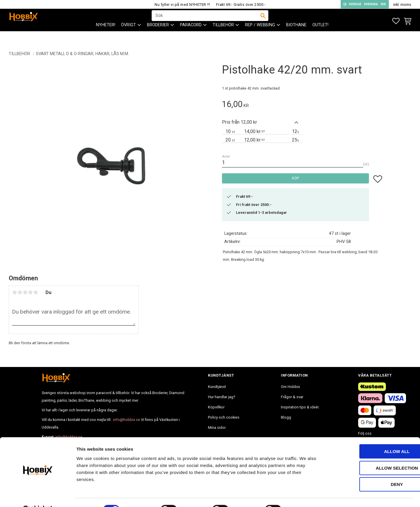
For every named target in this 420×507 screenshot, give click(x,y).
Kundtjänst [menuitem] (217, 387)
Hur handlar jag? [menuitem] (222, 397)
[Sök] (263, 21)
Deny (371, 470)
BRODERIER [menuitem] (158, 35)
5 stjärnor (36, 292)
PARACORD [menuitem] (191, 35)
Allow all (371, 437)
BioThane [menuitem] (296, 35)
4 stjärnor (30, 292)
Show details (306, 495)
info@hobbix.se (127, 420)
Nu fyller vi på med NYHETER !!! (182, 5)
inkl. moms (402, 5)
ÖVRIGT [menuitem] (128, 35)
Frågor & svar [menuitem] (292, 397)
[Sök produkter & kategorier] (206, 21)
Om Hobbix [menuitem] (290, 387)
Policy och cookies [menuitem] (224, 417)
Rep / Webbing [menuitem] (260, 35)
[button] (396, 21)
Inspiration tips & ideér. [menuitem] (300, 407)
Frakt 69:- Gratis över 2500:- (241, 5)
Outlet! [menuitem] (320, 35)
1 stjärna (15, 292)
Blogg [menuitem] (286, 417)
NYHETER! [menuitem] (106, 35)
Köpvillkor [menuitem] (216, 407)
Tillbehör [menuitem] (223, 35)
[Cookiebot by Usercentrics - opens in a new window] (38, 496)
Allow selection (371, 454)
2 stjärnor (20, 292)
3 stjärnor (25, 292)
